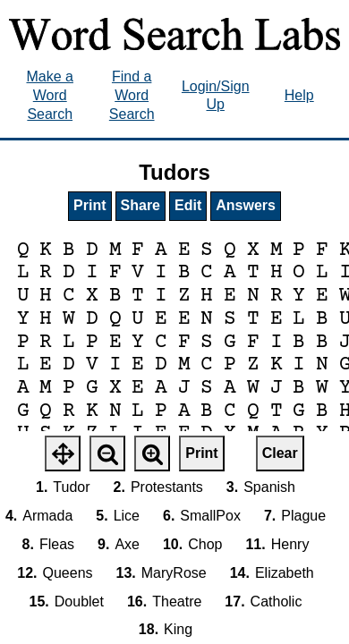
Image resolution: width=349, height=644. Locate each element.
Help (299, 95)
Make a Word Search (49, 95)
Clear (280, 453)
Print (89, 205)
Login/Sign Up (216, 96)
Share (140, 205)
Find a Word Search (132, 95)
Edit (188, 205)
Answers (246, 205)
